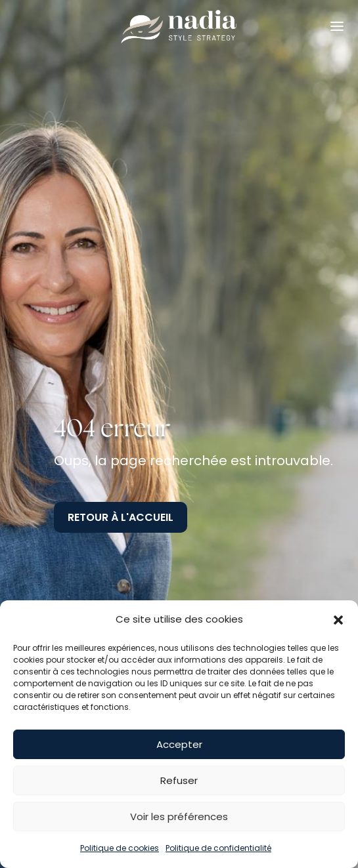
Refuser (179, 780)
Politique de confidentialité (218, 848)
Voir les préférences (179, 816)
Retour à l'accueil (121, 517)
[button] (338, 620)
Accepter (179, 744)
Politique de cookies (120, 848)
